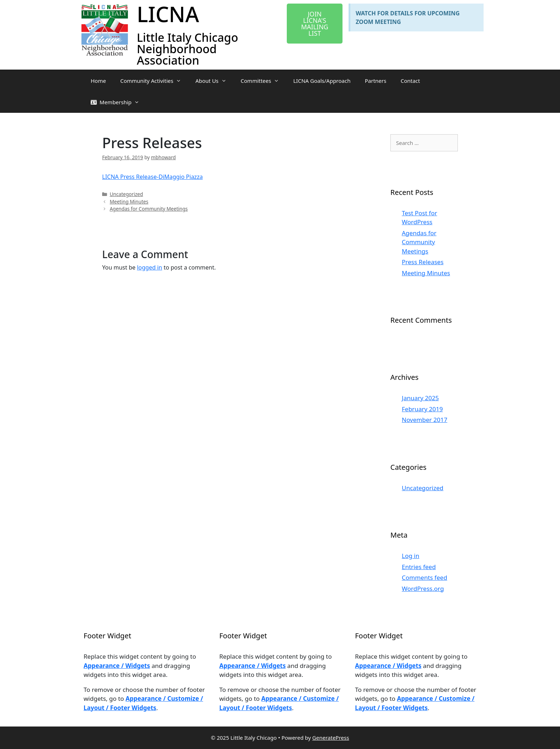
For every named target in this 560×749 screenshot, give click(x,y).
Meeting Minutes (129, 202)
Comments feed (424, 577)
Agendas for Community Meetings (149, 209)
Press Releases (423, 262)
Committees (263, 81)
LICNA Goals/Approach (322, 81)
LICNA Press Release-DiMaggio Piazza (152, 177)
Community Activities (154, 81)
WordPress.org (423, 589)
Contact (410, 81)
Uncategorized (126, 194)
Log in (411, 556)
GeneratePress (331, 738)
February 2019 (422, 409)
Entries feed (419, 567)
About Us (214, 81)
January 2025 (420, 398)
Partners (375, 81)
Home (98, 81)
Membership (119, 102)
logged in (149, 267)
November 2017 (424, 420)
